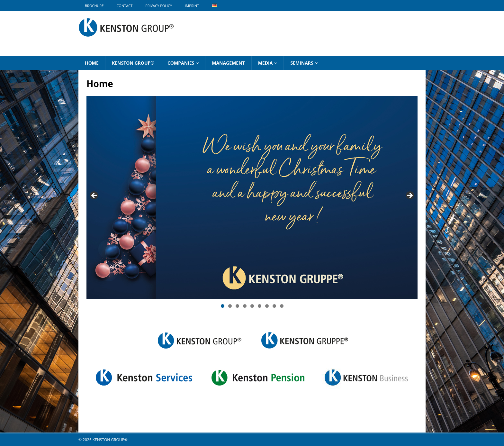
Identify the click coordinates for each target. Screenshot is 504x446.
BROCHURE (94, 6)
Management (228, 63)
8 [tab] (274, 306)
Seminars (302, 63)
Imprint (192, 6)
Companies (181, 63)
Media (265, 63)
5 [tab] (252, 306)
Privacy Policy (159, 6)
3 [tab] (237, 306)
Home (92, 63)
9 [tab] (282, 306)
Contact (124, 6)
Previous (94, 196)
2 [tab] (230, 306)
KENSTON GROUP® (133, 63)
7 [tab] (267, 306)
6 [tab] (260, 306)
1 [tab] (223, 306)
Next (410, 196)
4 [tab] (245, 306)
